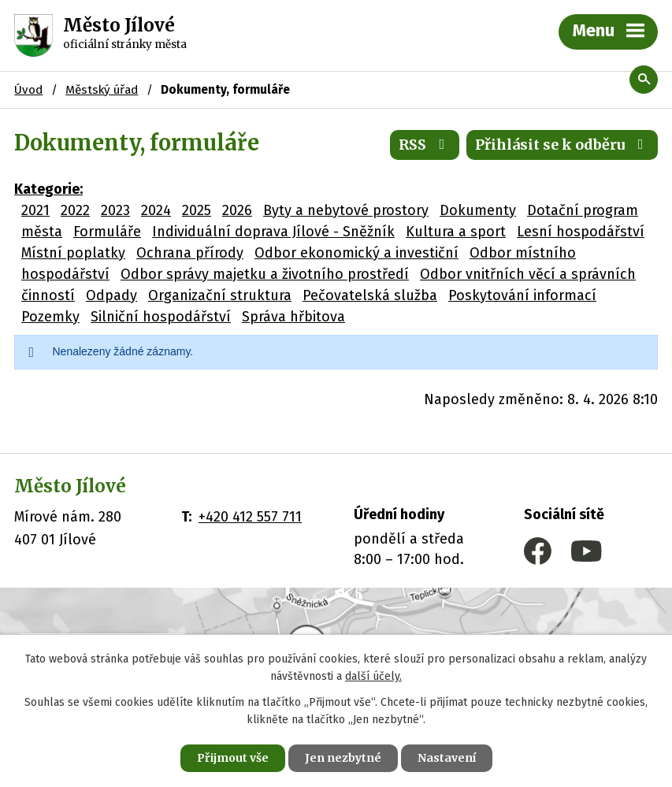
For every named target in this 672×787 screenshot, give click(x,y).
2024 (156, 210)
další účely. (373, 677)
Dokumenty (478, 210)
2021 (35, 210)
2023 (115, 210)
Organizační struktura (220, 295)
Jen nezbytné (343, 758)
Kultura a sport (456, 232)
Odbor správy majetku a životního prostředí (265, 274)
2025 (197, 210)
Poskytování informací (522, 295)
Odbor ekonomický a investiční (356, 253)
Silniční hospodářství (161, 317)
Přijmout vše (233, 758)
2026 (237, 210)
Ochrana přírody (190, 253)
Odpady (111, 295)
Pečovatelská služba (370, 295)
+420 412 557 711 (250, 517)
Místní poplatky (73, 253)
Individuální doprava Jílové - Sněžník (273, 232)
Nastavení (447, 758)
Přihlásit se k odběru (562, 145)
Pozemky (50, 317)
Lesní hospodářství (581, 232)
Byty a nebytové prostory (346, 210)
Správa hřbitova (293, 317)
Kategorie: (48, 189)
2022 (75, 210)
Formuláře (107, 232)
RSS (425, 145)
